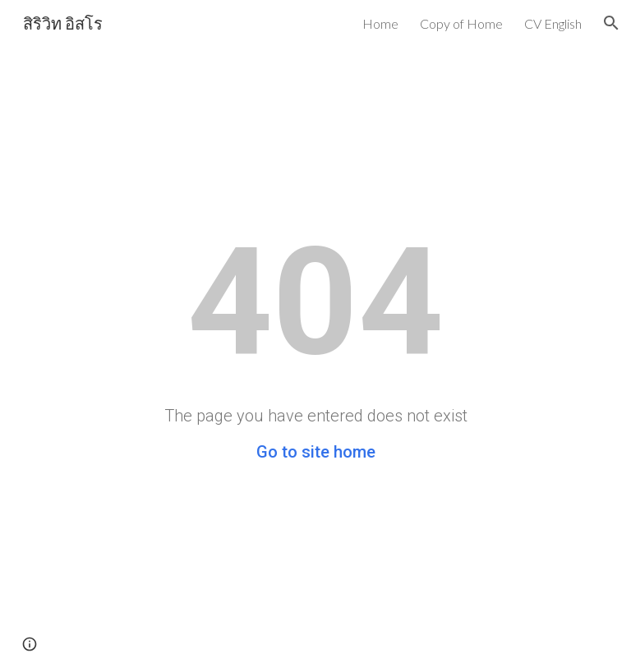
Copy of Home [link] (461, 23)
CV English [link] (553, 23)
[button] (611, 23)
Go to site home (316, 452)
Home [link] (380, 23)
